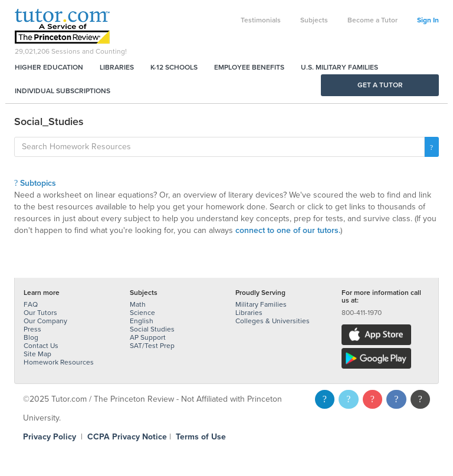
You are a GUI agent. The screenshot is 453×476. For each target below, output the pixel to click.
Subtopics (35, 183)
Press (32, 329)
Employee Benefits (249, 67)
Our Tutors (40, 313)
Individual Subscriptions (63, 91)
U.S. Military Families (339, 67)
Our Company (45, 321)
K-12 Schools (174, 67)
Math (138, 304)
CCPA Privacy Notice (127, 437)
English (142, 321)
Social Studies (152, 329)
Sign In (428, 20)
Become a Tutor (372, 20)
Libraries (117, 67)
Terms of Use (201, 437)
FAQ (31, 304)
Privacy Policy (50, 437)
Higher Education (49, 67)
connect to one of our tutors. (288, 230)
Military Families (261, 304)
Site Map (37, 354)
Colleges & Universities (273, 321)
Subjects (314, 20)
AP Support (148, 337)
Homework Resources (59, 362)
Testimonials (261, 20)
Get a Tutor (380, 85)
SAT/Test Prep (152, 346)
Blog (31, 337)
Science (142, 313)
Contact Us (41, 346)
